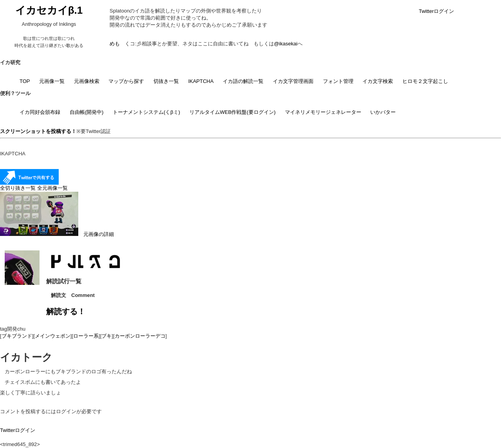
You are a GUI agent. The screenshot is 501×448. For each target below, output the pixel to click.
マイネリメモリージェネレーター (323, 112)
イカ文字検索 (378, 81)
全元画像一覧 (52, 188)
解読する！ (66, 311)
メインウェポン (53, 336)
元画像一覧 (52, 81)
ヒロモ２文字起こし (425, 81)
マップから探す (126, 81)
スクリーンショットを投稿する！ (38, 131)
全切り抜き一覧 (18, 188)
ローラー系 (86, 336)
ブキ (106, 336)
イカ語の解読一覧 (243, 81)
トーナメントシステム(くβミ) (146, 112)
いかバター (383, 112)
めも (115, 44)
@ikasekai (286, 44)
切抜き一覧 (166, 81)
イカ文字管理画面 (293, 81)
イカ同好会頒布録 (40, 112)
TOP (25, 81)
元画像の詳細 (57, 234)
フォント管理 (338, 81)
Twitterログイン (436, 11)
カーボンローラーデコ (140, 336)
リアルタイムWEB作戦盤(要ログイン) (232, 112)
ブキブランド (17, 336)
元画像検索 (87, 81)
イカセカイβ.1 (49, 10)
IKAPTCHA (201, 81)
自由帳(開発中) (87, 112)
